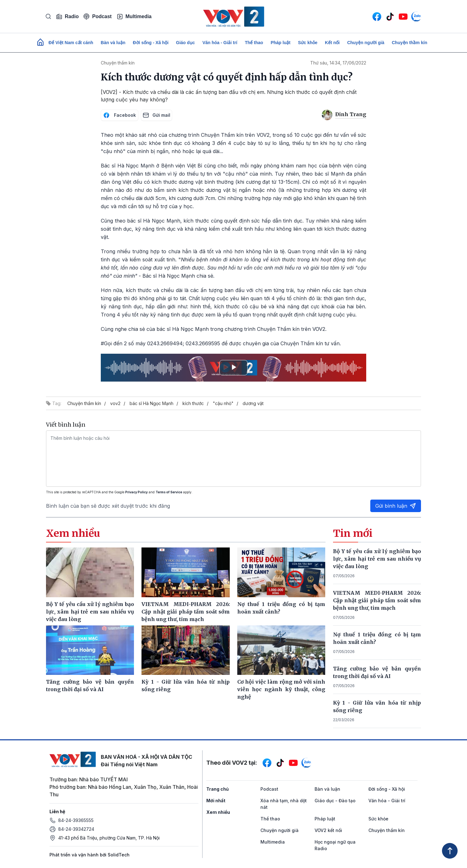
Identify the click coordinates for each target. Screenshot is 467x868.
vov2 (115, 403)
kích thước (193, 403)
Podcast (98, 16)
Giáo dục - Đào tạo (335, 801)
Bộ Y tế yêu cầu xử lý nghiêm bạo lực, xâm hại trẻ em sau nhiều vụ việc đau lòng (377, 559)
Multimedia (134, 17)
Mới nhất (216, 801)
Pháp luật (281, 43)
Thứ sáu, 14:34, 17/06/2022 (338, 63)
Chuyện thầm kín (410, 43)
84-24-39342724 (76, 829)
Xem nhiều (218, 812)
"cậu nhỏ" (223, 403)
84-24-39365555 (76, 820)
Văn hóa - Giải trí (220, 43)
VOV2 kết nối (328, 830)
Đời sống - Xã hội (151, 43)
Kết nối (332, 43)
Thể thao (254, 43)
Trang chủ (218, 789)
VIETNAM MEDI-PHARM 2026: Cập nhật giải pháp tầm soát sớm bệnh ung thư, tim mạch (377, 600)
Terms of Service (169, 492)
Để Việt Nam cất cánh (71, 43)
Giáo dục (185, 43)
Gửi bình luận (396, 506)
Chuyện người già (366, 43)
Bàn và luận (113, 43)
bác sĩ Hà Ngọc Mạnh (151, 403)
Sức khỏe (308, 43)
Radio (67, 17)
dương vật (253, 403)
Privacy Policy (136, 492)
